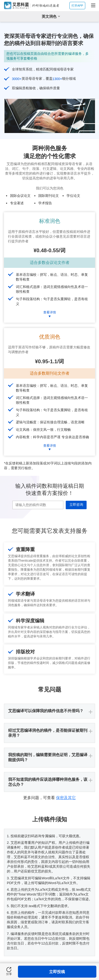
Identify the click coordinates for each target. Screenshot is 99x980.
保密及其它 (66, 798)
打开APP (77, 6)
